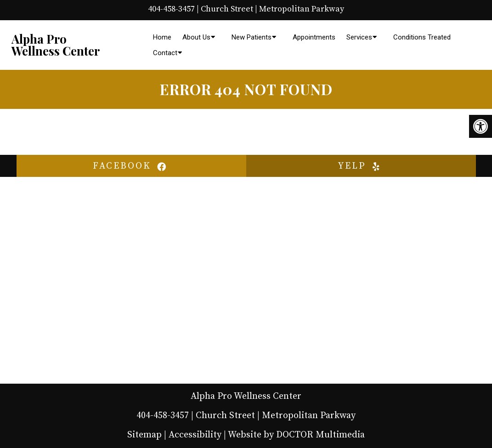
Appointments (314, 37)
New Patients (252, 37)
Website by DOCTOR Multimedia (296, 435)
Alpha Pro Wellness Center (56, 45)
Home (162, 37)
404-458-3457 (171, 9)
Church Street (227, 9)
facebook (131, 166)
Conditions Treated (422, 37)
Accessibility (195, 435)
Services (359, 37)
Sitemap (144, 435)
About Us (196, 37)
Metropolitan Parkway (302, 9)
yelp (361, 166)
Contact (165, 53)
